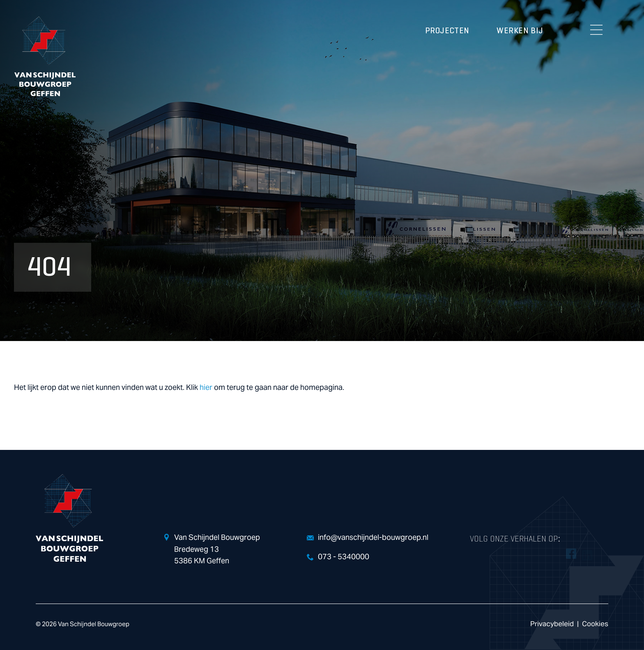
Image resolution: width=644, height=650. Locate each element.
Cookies (595, 624)
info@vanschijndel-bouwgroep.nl (373, 538)
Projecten (447, 31)
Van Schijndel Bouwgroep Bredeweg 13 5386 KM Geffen (217, 550)
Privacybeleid (552, 624)
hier (206, 388)
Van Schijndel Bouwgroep (45, 56)
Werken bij (520, 31)
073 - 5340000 (344, 557)
